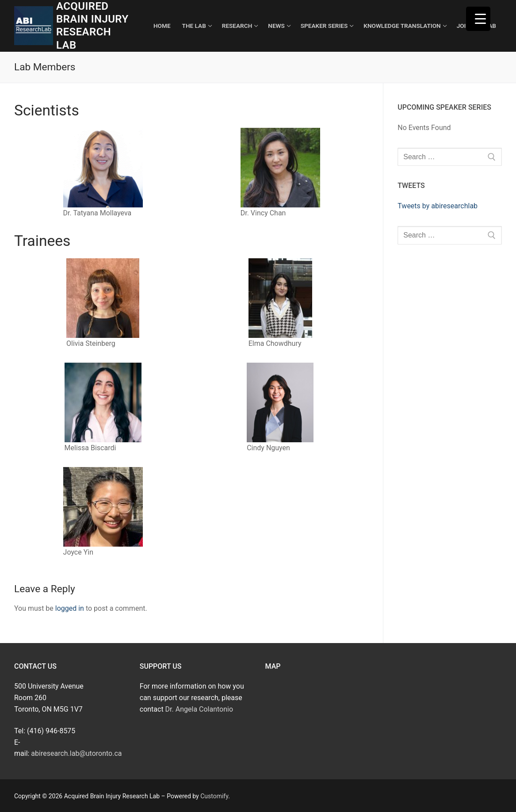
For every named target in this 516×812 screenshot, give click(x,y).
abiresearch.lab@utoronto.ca (76, 753)
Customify (214, 796)
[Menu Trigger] (478, 19)
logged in (70, 608)
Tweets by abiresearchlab (438, 206)
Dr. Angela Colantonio (199, 709)
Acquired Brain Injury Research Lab (92, 26)
